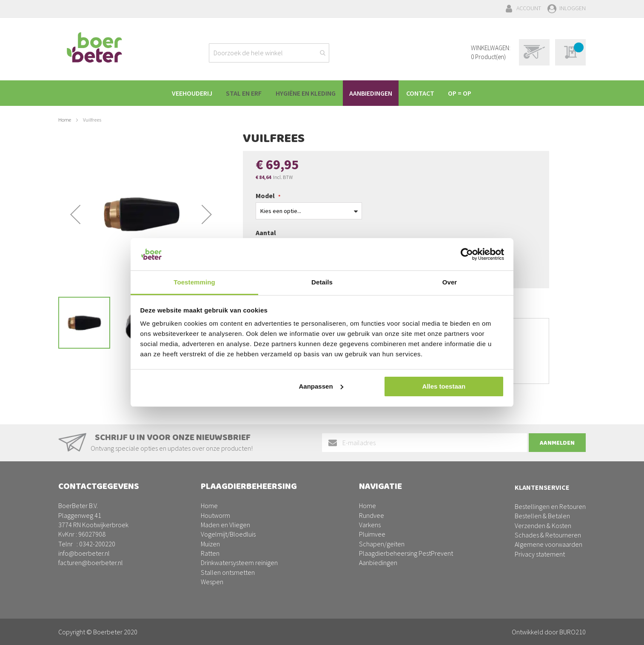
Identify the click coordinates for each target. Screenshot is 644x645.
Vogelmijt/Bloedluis (228, 534)
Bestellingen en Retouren (550, 506)
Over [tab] (450, 282)
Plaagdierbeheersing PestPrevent (406, 553)
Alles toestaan (444, 386)
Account (529, 8)
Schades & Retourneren (548, 535)
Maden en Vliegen (225, 525)
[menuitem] (189, 93)
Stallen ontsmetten (228, 572)
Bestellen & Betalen (542, 516)
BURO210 (573, 632)
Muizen (210, 544)
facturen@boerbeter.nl (91, 563)
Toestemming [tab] (194, 282)
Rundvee (372, 515)
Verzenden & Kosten (543, 526)
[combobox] (269, 53)
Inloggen (573, 8)
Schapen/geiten (382, 544)
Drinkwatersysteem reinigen (239, 563)
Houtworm (215, 515)
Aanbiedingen (378, 563)
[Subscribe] (557, 443)
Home (65, 120)
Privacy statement (540, 554)
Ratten (210, 553)
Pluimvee (372, 534)
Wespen (212, 582)
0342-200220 (97, 544)
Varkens (370, 525)
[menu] (322, 93)
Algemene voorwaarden (549, 544)
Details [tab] (322, 282)
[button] (75, 214)
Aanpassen (321, 386)
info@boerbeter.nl (84, 553)
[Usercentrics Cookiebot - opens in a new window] (467, 254)
